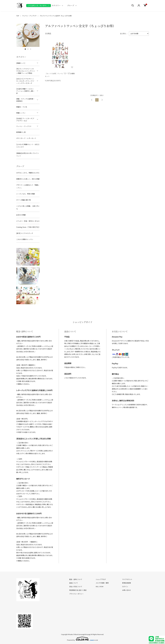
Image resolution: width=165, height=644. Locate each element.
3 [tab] (31, 49)
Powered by (82, 639)
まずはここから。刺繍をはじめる (28, 173)
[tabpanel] (28, 35)
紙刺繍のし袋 (21, 132)
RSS (97, 586)
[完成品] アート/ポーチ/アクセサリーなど (25, 120)
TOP (18, 16)
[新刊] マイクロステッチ (25, 233)
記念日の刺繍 (21, 215)
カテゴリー (56, 5)
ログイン (125, 586)
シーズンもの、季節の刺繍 (26, 194)
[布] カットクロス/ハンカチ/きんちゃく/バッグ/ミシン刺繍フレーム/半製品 (26, 71)
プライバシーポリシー (76, 594)
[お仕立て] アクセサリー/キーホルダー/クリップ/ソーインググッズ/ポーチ (25, 81)
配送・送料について (76, 579)
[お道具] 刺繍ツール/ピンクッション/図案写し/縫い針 (25, 91)
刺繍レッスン (21, 113)
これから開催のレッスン (25, 239)
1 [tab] (25, 49)
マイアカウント (127, 579)
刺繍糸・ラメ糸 (22, 107)
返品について (74, 583)
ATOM (101, 586)
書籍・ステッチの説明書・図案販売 (26, 100)
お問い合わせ (126, 590)
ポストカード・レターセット (26, 138)
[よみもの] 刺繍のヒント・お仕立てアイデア (28, 146)
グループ (71, 5)
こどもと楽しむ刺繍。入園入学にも (28, 207)
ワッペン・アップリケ (29, 16)
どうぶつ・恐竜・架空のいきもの (28, 221)
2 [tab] (28, 49)
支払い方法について (76, 586)
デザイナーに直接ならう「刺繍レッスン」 (28, 186)
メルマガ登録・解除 (102, 583)
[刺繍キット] (21, 63)
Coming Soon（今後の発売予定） (28, 227)
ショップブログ (101, 579)
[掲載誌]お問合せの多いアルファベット (28, 155)
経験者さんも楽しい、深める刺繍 (28, 179)
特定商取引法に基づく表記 (78, 590)
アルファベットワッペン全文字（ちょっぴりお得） (56, 16)
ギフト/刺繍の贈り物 (24, 200)
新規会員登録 (126, 583)
